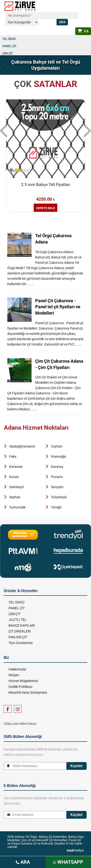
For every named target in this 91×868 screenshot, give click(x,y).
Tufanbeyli (59, 497)
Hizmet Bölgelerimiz (23, 681)
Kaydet (76, 766)
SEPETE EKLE (45, 208)
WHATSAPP (68, 862)
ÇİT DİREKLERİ (20, 631)
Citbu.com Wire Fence (20, 724)
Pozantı (57, 477)
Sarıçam (57, 487)
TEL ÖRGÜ (9, 39)
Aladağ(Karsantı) (22, 446)
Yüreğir (56, 507)
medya (75, 850)
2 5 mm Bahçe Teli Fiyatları (46, 184)
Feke (13, 456)
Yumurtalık (17, 507)
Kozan (14, 477)
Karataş (57, 467)
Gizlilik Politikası (20, 687)
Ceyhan (57, 446)
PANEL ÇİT (9, 46)
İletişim (14, 675)
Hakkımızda (17, 669)
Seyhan (15, 497)
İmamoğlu (59, 456)
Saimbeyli (16, 487)
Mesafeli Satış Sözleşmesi (28, 692)
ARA (23, 862)
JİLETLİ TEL (18, 620)
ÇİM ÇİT (8, 53)
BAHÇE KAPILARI (22, 625)
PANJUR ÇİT (18, 637)
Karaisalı (16, 467)
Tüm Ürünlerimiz (21, 643)
